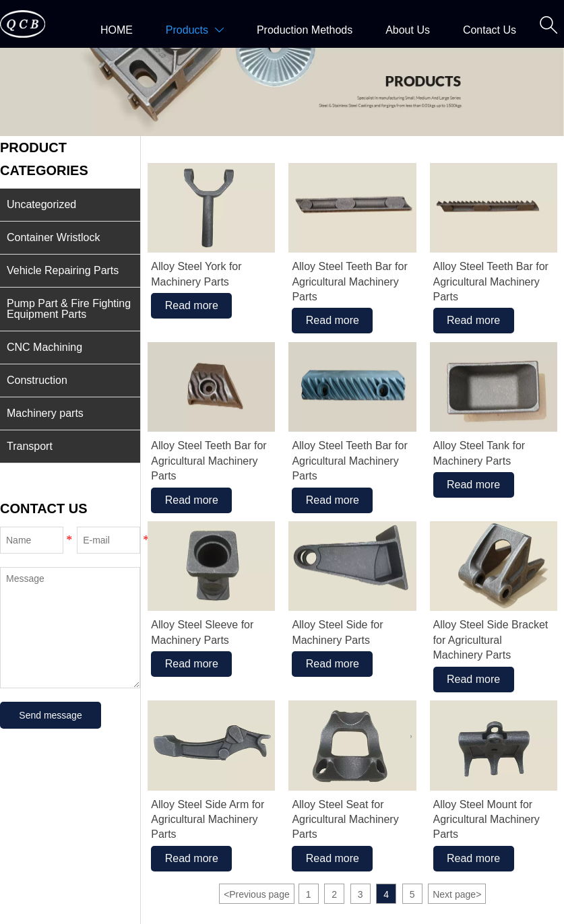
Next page (457, 894)
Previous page (257, 894)
